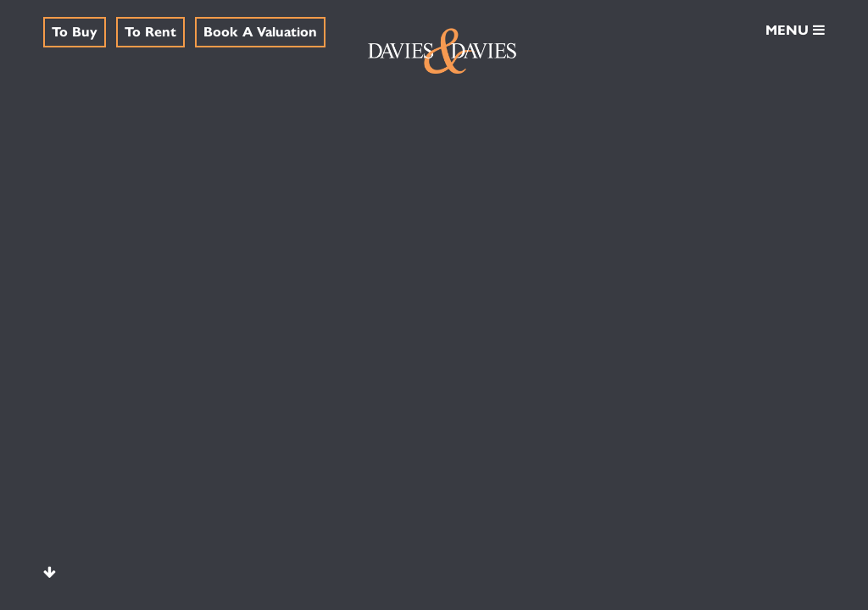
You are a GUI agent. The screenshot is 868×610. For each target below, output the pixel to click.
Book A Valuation (260, 31)
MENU (795, 29)
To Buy (75, 31)
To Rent (150, 31)
